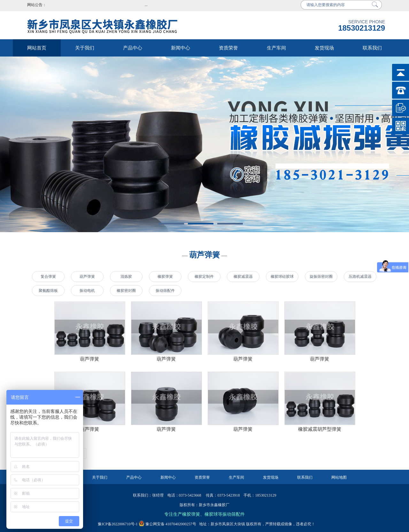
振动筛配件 (165, 291)
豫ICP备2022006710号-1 (118, 524)
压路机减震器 (360, 277)
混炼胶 (126, 277)
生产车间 (276, 48)
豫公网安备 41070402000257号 (167, 524)
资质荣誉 (228, 48)
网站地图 (339, 477)
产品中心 (133, 48)
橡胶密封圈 (126, 291)
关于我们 (85, 48)
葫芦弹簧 (87, 277)
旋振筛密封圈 (321, 277)
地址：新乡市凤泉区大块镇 (221, 524)
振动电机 (87, 291)
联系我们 (372, 48)
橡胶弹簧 (165, 277)
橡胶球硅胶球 (282, 277)
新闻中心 (181, 48)
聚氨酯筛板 (48, 291)
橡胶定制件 (204, 277)
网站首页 (37, 48)
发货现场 (324, 48)
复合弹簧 (48, 277)
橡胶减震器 (243, 277)
